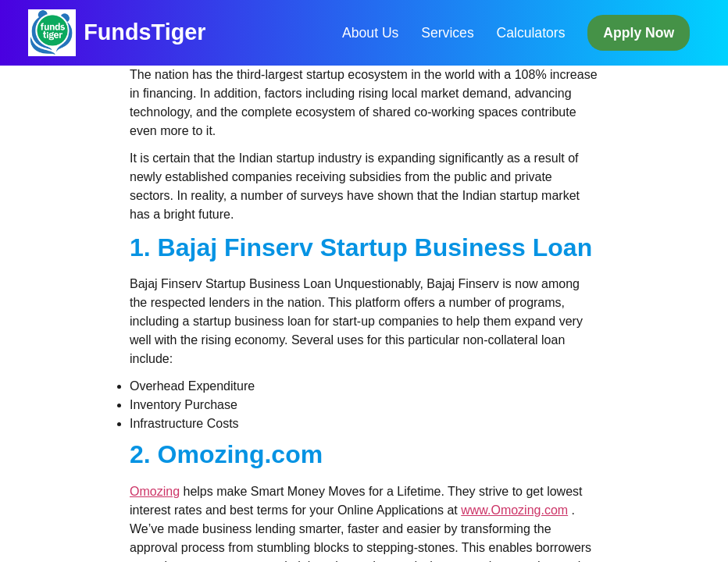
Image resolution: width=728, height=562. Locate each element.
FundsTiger (145, 32)
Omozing (155, 491)
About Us (370, 33)
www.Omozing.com (514, 510)
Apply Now (639, 33)
